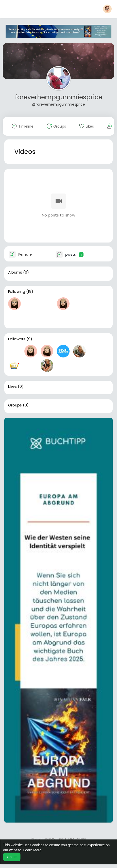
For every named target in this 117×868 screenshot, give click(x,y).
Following (17, 292)
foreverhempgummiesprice (59, 97)
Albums (15, 272)
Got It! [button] (12, 857)
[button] (107, 9)
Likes (12, 387)
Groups (15, 405)
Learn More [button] (32, 850)
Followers (17, 339)
